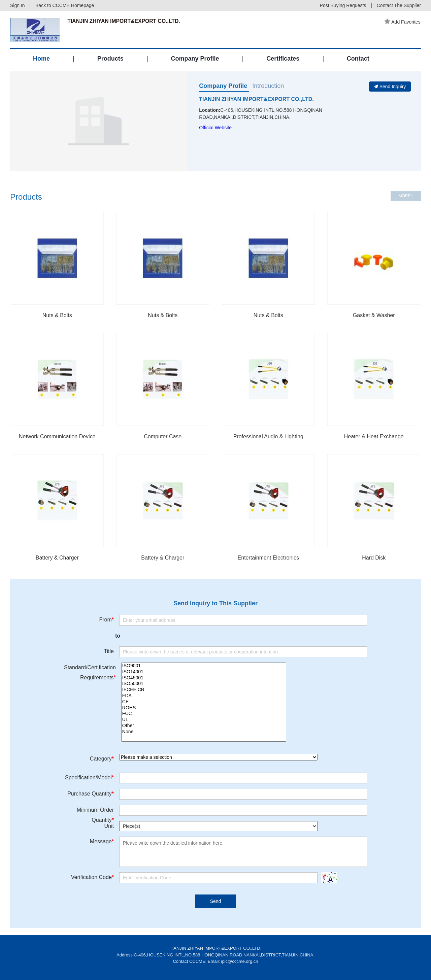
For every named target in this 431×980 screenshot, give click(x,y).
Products (110, 60)
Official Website (215, 128)
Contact (358, 60)
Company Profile (195, 60)
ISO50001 (204, 684)
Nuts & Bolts (57, 315)
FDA (204, 696)
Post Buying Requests (343, 5)
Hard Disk (374, 558)
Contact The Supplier (399, 5)
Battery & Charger (57, 558)
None (204, 732)
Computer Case (163, 436)
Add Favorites (403, 22)
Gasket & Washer (374, 315)
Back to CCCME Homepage (65, 5)
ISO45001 (204, 678)
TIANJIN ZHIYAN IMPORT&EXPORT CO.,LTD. (256, 99)
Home (41, 60)
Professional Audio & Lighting (268, 436)
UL (204, 720)
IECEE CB (204, 690)
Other (204, 726)
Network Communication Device (57, 436)
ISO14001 (204, 672)
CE (204, 702)
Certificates (283, 60)
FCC (204, 714)
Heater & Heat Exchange (374, 436)
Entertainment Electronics (268, 558)
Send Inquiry (390, 87)
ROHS (204, 708)
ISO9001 (204, 666)
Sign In (18, 5)
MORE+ (406, 196)
